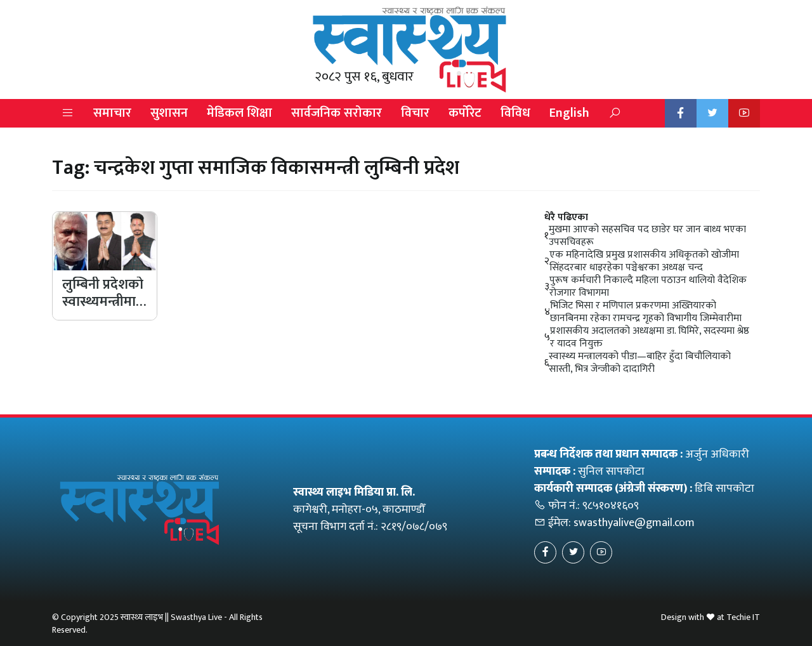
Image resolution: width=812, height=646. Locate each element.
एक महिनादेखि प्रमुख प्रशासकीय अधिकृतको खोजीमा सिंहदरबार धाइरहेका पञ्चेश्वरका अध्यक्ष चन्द (644, 261)
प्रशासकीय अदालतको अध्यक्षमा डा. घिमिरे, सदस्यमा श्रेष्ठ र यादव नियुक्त (650, 338)
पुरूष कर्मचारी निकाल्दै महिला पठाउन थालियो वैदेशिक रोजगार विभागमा (648, 287)
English (569, 113)
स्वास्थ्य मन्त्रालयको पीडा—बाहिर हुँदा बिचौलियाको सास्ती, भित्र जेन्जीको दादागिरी (640, 363)
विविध (515, 113)
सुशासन (169, 113)
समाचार (112, 113)
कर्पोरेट (465, 113)
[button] (68, 113)
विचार (415, 113)
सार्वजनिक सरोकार (337, 113)
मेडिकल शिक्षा (239, 113)
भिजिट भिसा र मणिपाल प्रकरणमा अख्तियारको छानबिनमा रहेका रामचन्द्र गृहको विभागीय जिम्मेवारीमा (646, 312)
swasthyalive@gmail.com (634, 523)
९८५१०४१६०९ (611, 506)
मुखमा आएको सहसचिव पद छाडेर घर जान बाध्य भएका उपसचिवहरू (647, 236)
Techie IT (743, 617)
